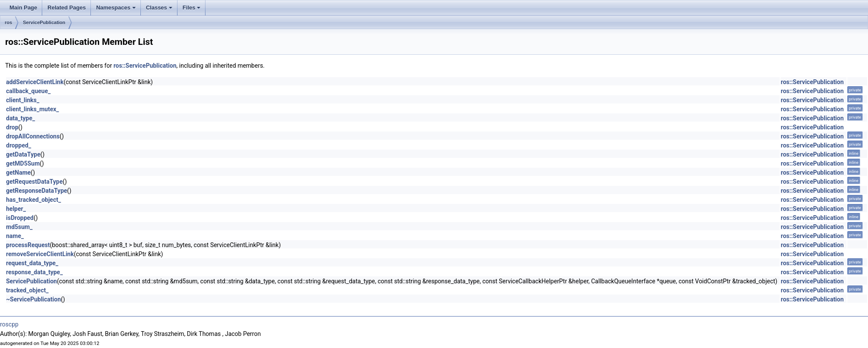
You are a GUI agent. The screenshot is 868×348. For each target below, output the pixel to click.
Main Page (23, 8)
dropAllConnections (33, 136)
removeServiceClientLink (40, 254)
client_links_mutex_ (33, 109)
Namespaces (116, 8)
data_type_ (20, 118)
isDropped (20, 218)
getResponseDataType (37, 191)
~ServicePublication (33, 299)
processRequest (28, 245)
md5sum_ (19, 227)
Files (192, 8)
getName (18, 172)
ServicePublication (44, 22)
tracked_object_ (27, 290)
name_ (15, 236)
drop (12, 127)
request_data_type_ (32, 263)
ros (8, 22)
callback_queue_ (28, 91)
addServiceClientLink (35, 82)
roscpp (9, 324)
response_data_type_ (34, 272)
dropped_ (19, 145)
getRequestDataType (34, 182)
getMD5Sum (23, 163)
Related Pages (67, 8)
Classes (159, 8)
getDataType (23, 154)
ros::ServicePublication (145, 66)
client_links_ (23, 100)
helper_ (16, 209)
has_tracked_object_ (33, 200)
